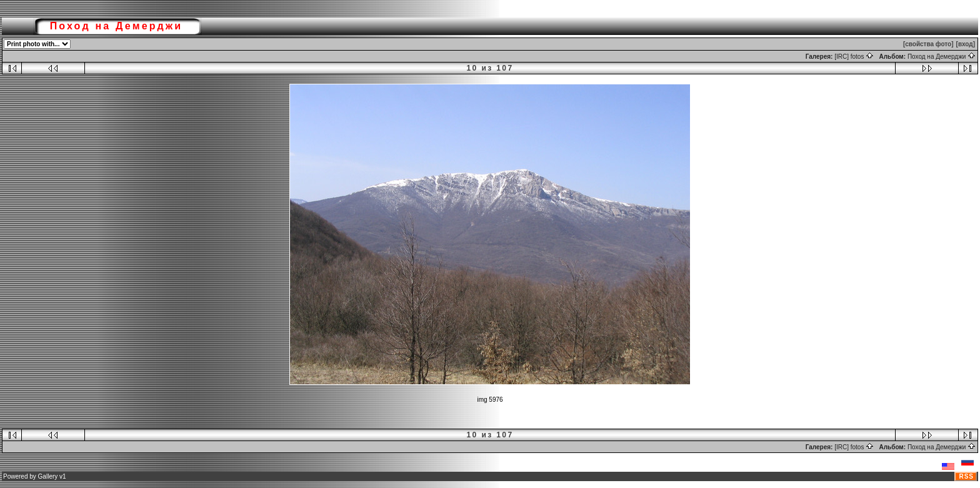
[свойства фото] (928, 44)
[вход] (966, 44)
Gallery (48, 476)
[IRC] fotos (854, 57)
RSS (966, 476)
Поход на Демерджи (942, 57)
